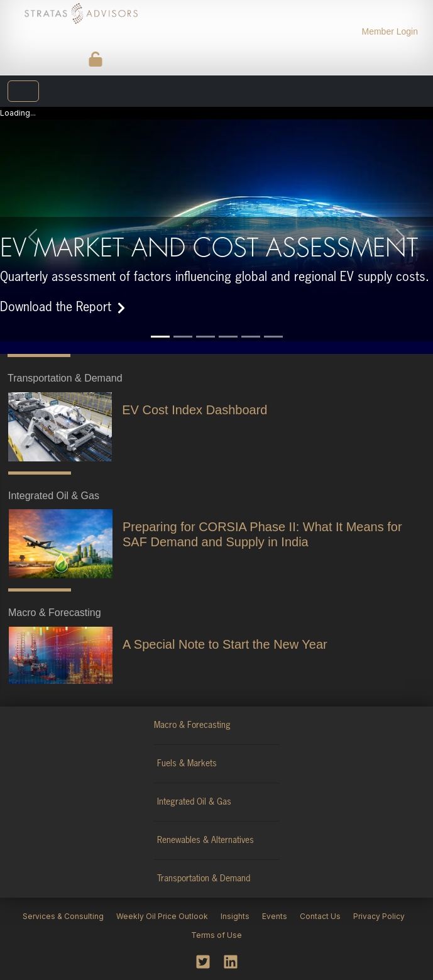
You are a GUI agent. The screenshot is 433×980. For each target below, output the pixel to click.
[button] (32, 224)
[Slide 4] (228, 324)
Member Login (390, 31)
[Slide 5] (251, 324)
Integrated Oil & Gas (194, 790)
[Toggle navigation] (23, 91)
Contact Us (320, 904)
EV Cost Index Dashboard (195, 397)
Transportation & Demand (204, 866)
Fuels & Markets (187, 751)
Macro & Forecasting (192, 713)
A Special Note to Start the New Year (225, 632)
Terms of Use (216, 922)
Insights (235, 904)
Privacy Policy (379, 904)
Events (275, 904)
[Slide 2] (183, 324)
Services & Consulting (63, 904)
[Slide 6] (273, 324)
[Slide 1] (160, 324)
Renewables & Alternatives (206, 828)
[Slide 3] (206, 324)
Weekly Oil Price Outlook (162, 904)
